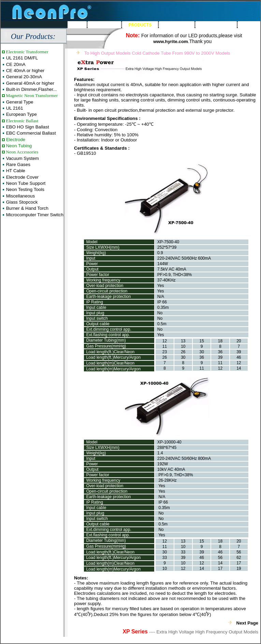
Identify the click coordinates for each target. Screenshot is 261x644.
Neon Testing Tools (25, 189)
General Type (19, 102)
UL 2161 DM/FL (21, 58)
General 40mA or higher (30, 83)
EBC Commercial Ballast (30, 133)
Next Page (247, 623)
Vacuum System (22, 158)
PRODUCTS (140, 25)
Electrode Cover (22, 177)
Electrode (15, 140)
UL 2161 (14, 108)
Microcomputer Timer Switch (34, 215)
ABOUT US (105, 25)
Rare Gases (18, 165)
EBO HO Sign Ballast (27, 127)
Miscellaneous (20, 196)
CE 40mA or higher (25, 71)
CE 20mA (15, 64)
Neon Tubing (18, 146)
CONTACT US (216, 25)
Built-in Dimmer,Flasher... (31, 89)
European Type (21, 114)
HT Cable (15, 171)
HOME (77, 25)
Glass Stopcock (21, 202)
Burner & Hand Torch (27, 208)
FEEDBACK (177, 25)
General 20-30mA (23, 77)
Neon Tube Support (25, 183)
